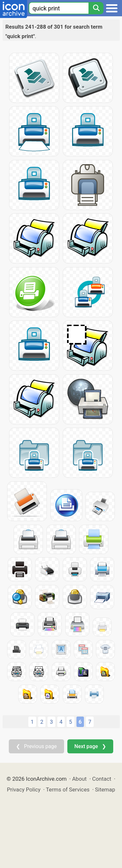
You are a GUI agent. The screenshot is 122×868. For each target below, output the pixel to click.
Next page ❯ (90, 746)
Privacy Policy (24, 790)
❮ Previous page (36, 746)
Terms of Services (68, 790)
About (80, 779)
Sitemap (105, 790)
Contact (102, 779)
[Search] (96, 8)
